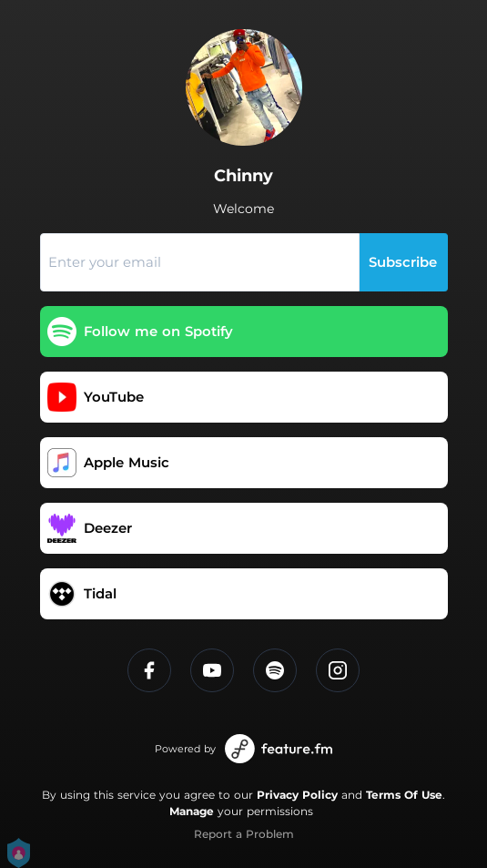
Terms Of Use (404, 795)
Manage (192, 811)
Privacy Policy (297, 795)
